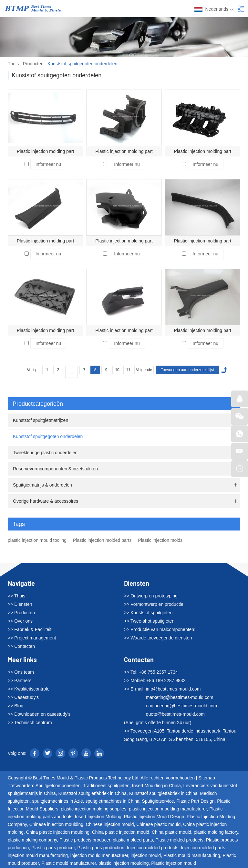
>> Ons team (21, 672)
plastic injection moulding (124, 863)
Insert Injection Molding (98, 817)
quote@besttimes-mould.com (175, 714)
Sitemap (207, 778)
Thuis (13, 64)
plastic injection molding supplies (93, 809)
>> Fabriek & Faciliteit (30, 629)
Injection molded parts (203, 848)
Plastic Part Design (195, 801)
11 (128, 370)
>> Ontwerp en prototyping (151, 596)
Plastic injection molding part (45, 151)
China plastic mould (171, 832)
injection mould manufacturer (99, 855)
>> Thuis (16, 596)
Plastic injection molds (160, 540)
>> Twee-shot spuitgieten (149, 621)
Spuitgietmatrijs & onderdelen (42, 485)
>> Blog (15, 706)
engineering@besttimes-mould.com (181, 706)
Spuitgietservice (158, 801)
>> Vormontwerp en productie (154, 604)
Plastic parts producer (53, 848)
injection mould (146, 855)
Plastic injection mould (174, 863)
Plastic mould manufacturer (69, 863)
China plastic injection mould (121, 832)
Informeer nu (48, 164)
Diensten (137, 583)
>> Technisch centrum (30, 723)
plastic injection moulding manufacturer (168, 809)
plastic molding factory (216, 832)
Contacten (139, 659)
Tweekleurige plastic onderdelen (45, 453)
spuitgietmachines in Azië (58, 801)
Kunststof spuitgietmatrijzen (41, 420)
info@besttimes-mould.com (173, 689)
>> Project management (32, 638)
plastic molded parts (133, 840)
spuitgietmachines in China (112, 801)
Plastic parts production (101, 848)
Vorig (31, 370)
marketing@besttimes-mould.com (180, 697)
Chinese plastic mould (158, 824)
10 (117, 370)
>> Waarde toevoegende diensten (158, 638)
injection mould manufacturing (38, 855)
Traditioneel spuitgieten (106, 786)
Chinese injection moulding (56, 824)
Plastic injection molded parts (102, 540)
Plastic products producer (85, 840)
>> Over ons (20, 621)
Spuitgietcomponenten (58, 786)
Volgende (144, 370)
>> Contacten (21, 646)
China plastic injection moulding (58, 832)
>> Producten (21, 613)
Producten (33, 64)
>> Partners (20, 680)
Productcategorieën (125, 404)
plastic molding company (32, 840)
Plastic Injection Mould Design (154, 817)
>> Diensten (20, 604)
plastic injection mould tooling (37, 540)
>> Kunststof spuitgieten (148, 613)
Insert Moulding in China (156, 786)
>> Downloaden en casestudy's (39, 714)
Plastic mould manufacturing (192, 855)
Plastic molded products (179, 840)
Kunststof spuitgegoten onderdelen (82, 64)
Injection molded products (153, 848)
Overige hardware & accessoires (46, 501)
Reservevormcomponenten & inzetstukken (55, 469)
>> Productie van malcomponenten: (160, 629)
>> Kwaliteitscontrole (29, 689)
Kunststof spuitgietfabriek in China (92, 793)
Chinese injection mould (110, 824)
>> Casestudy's (23, 697)
